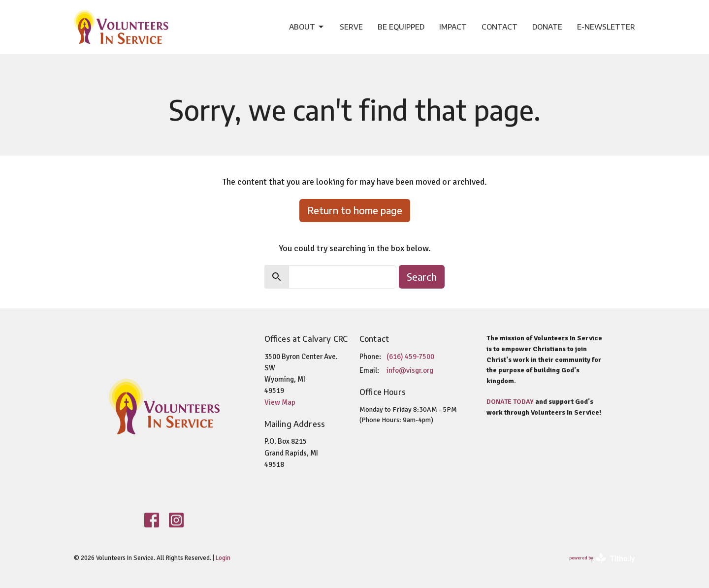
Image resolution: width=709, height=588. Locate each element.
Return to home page (355, 210)
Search (422, 277)
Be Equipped (401, 27)
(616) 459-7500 (410, 357)
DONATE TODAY (510, 402)
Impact (453, 27)
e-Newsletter (606, 27)
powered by (602, 558)
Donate (547, 27)
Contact (500, 27)
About (307, 27)
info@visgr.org (410, 370)
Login (223, 558)
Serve (351, 27)
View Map (280, 402)
